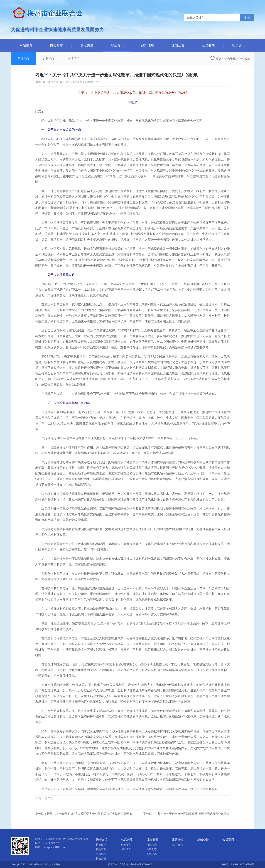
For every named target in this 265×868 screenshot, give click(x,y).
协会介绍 (56, 45)
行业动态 (23, 59)
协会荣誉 (101, 859)
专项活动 (73, 59)
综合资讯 (117, 45)
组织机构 (101, 854)
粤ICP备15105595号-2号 (242, 864)
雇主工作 (126, 849)
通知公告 (178, 45)
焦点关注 (87, 45)
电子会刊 (239, 45)
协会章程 (101, 849)
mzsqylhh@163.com (54, 847)
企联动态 (48, 59)
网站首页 (26, 45)
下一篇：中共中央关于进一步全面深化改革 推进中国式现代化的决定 (187, 814)
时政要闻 (126, 845)
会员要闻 (208, 45)
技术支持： (114, 864)
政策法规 (148, 45)
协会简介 (101, 845)
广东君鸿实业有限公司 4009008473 (136, 864)
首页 (218, 59)
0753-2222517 (51, 843)
